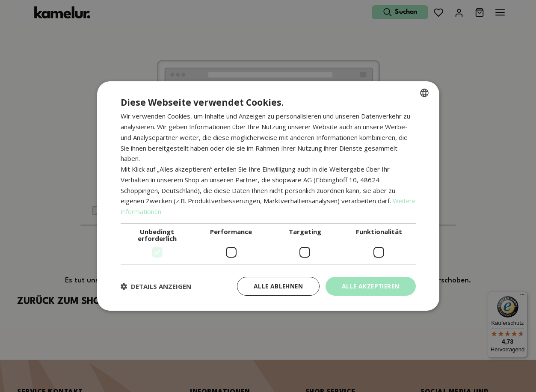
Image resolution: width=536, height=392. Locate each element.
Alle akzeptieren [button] (369, 286)
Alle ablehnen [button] (275, 286)
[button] (156, 286)
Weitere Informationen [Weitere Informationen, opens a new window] (154, 211)
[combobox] (424, 93)
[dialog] (268, 196)
